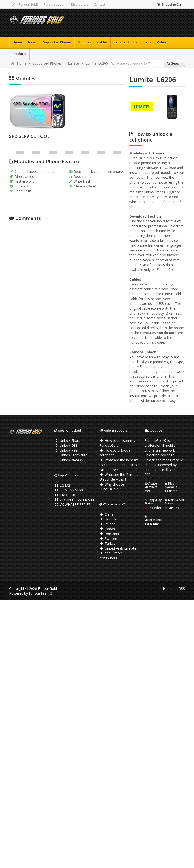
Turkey (107, 543)
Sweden (108, 539)
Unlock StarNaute (71, 455)
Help (147, 42)
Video (161, 42)
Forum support (55, 4)
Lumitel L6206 (97, 63)
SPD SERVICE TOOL (29, 136)
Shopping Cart (170, 4)
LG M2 (62, 485)
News (32, 42)
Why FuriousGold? (25, 4)
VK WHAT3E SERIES (72, 505)
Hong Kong (111, 519)
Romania (109, 534)
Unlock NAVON (69, 460)
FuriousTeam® (41, 593)
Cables (102, 42)
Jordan (107, 529)
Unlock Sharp (67, 441)
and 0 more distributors (111, 556)
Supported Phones (57, 42)
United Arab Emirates (119, 548)
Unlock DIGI (66, 445)
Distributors (80, 4)
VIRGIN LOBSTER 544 (74, 500)
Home (17, 42)
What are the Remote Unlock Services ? (119, 477)
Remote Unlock (125, 42)
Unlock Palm (67, 450)
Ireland (107, 524)
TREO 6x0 (65, 495)
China (106, 514)
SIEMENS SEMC (69, 490)
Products (19, 54)
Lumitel (74, 63)
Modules (84, 42)
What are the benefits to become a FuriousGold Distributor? (119, 465)
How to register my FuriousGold (117, 443)
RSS (182, 588)
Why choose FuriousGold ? (112, 487)
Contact (99, 4)
